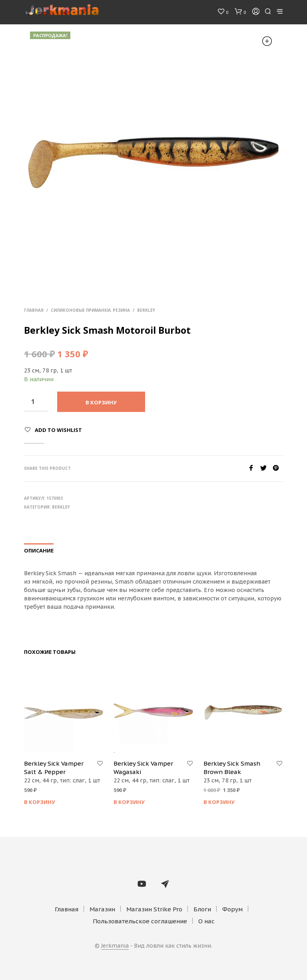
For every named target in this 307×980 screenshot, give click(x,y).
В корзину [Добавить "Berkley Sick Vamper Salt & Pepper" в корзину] (40, 802)
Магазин (102, 909)
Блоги (202, 909)
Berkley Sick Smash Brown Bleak (232, 768)
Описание (39, 550)
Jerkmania (115, 946)
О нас (206, 921)
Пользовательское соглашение (140, 921)
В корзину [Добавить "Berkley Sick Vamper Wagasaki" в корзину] (129, 802)
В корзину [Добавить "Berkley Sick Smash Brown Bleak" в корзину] (219, 802)
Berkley (146, 310)
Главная (34, 310)
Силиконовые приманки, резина (90, 310)
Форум (232, 909)
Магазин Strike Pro (154, 909)
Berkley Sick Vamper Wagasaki (143, 768)
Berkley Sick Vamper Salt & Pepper (54, 768)
